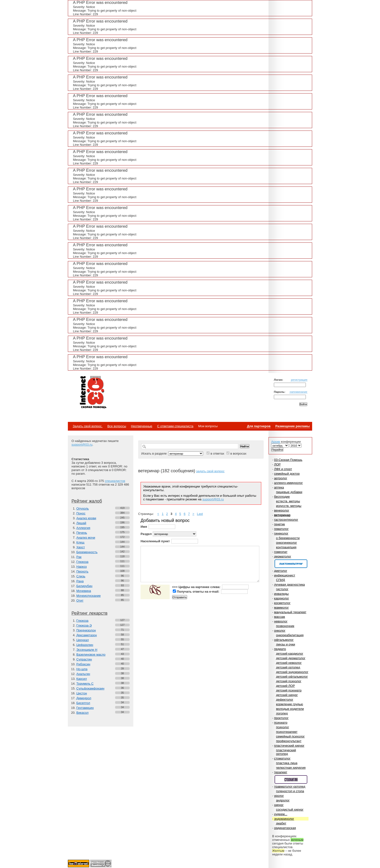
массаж (280, 617)
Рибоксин (83, 664)
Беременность (87, 552)
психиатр (281, 723)
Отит (80, 601)
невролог (281, 621)
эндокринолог (284, 819)
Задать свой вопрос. (88, 426)
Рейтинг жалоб (87, 501)
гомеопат (281, 552)
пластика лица (287, 763)
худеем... (281, 814)
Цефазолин (85, 645)
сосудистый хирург (290, 810)
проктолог (281, 718)
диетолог (281, 571)
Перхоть (82, 571)
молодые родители (290, 709)
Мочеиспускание (88, 596)
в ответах (218, 453)
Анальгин (83, 674)
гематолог (281, 529)
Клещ (80, 542)
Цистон (82, 693)
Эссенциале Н (87, 650)
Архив (276, 442)
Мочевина (84, 591)
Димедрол (84, 698)
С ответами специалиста (175, 426)
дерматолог (283, 556)
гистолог (282, 589)
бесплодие (282, 497)
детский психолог (289, 681)
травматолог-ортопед (290, 787)
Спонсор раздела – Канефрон (291, 564)
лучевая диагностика (289, 585)
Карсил (82, 679)
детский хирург (287, 695)
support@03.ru (82, 445)
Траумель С (85, 684)
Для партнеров (259, 426)
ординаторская (285, 828)
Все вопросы (117, 426)
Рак (79, 557)
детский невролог (289, 663)
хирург (279, 805)
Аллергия (83, 528)
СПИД (281, 580)
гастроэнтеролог (286, 520)
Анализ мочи (86, 538)
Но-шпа (82, 669)
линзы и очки (285, 644)
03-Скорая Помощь (288, 460)
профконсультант (289, 741)
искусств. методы (289, 506)
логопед (282, 713)
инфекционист (285, 575)
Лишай (81, 523)
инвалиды (281, 594)
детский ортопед (288, 667)
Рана (80, 581)
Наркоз (82, 567)
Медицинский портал (93, 393)
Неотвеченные (142, 426)
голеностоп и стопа (290, 791)
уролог (279, 796)
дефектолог (285, 700)
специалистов (115, 481)
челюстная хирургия (291, 768)
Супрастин (84, 659)
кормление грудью (289, 704)
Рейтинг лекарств (89, 613)
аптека (279, 487)
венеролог (282, 510)
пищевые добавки (289, 492)
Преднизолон (86, 630)
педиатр (280, 649)
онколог (280, 631)
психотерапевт (287, 732)
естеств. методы (288, 501)
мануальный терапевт (290, 612)
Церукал (83, 640)
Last (200, 514)
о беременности (288, 538)
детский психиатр (289, 690)
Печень (82, 533)
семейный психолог (290, 736)
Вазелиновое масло (91, 655)
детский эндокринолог (292, 672)
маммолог (281, 608)
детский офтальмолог (292, 677)
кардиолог (282, 598)
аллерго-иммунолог (289, 483)
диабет (281, 823)
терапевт (281, 772)
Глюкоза (82, 562)
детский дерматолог (291, 658)
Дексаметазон (87, 635)
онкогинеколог (286, 543)
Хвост (81, 547)
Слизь (81, 576)
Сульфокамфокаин (90, 688)
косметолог (282, 603)
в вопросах (238, 453)
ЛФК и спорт (283, 469)
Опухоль (83, 508)
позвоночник (285, 626)
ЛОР (277, 464)
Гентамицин (85, 708)
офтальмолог (284, 640)
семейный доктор (287, 474)
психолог (283, 727)
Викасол (82, 713)
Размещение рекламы (293, 426)
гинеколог (281, 533)
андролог (283, 800)
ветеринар (282, 515)
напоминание (298, 392)
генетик (280, 524)
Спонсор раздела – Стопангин (291, 779)
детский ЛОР (285, 686)
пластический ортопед (286, 752)
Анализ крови (86, 518)
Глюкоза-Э (84, 625)
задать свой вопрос (210, 471)
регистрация (299, 380)
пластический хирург (289, 746)
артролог (281, 478)
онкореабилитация (290, 635)
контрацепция (286, 547)
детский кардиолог (290, 654)
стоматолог (282, 758)
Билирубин (84, 586)
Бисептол (83, 703)
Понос (81, 513)
